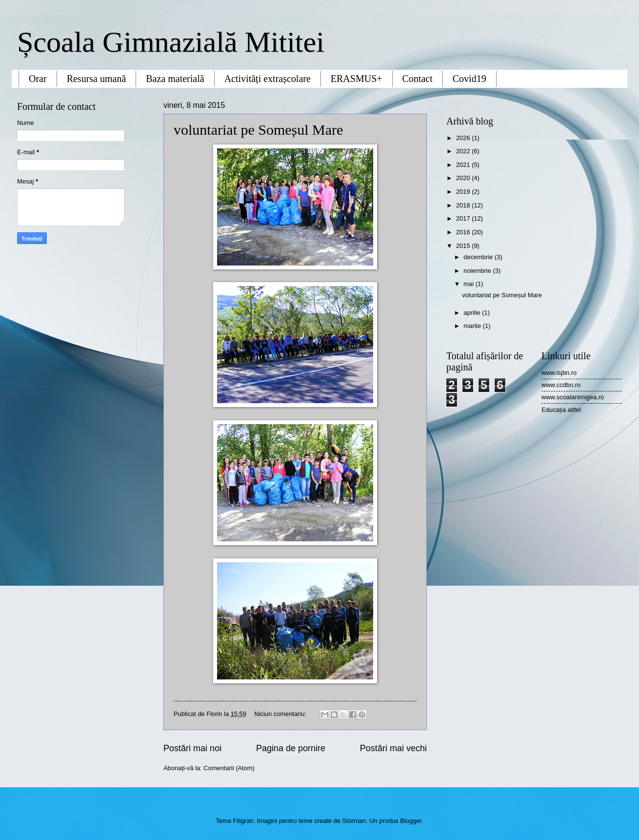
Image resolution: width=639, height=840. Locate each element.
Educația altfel (561, 410)
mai (469, 284)
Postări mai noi (192, 748)
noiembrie (478, 271)
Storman (354, 821)
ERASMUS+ (357, 79)
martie (473, 326)
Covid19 (469, 79)
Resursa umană (97, 79)
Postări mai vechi (393, 748)
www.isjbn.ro (559, 373)
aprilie (473, 313)
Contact (418, 79)
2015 (464, 246)
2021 (464, 165)
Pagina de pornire (291, 748)
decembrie (479, 257)
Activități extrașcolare (268, 79)
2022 (464, 151)
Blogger (411, 821)
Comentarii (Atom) (229, 768)
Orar (38, 79)
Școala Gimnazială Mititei (171, 42)
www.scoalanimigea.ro (573, 397)
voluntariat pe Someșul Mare (258, 130)
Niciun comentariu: (281, 714)
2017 (464, 218)
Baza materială (175, 79)
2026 (464, 138)
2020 (464, 178)
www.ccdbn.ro (561, 385)
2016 (464, 232)
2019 (464, 192)
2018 (464, 205)
